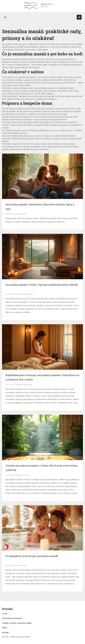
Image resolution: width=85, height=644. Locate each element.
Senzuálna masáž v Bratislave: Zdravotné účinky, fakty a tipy (40, 207)
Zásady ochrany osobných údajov (17, 623)
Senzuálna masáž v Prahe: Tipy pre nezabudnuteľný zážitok (42, 285)
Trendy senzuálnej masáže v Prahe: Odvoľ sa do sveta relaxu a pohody (42, 468)
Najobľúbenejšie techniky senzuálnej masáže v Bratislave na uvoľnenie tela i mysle (42, 377)
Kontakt (5, 633)
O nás (5, 614)
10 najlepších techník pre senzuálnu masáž (32, 556)
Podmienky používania (12, 618)
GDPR (5, 628)
